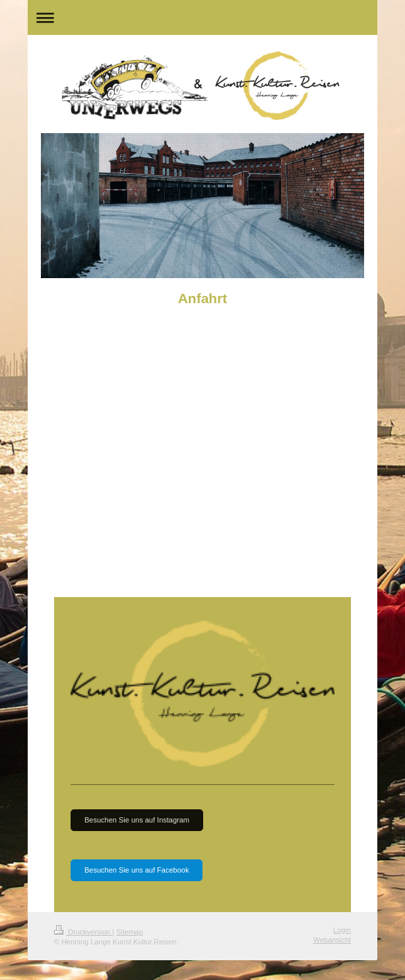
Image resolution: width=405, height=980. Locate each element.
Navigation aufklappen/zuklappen (202, 17)
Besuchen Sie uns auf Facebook (137, 870)
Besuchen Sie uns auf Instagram (137, 820)
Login (342, 930)
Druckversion (83, 932)
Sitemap (129, 932)
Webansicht (332, 940)
